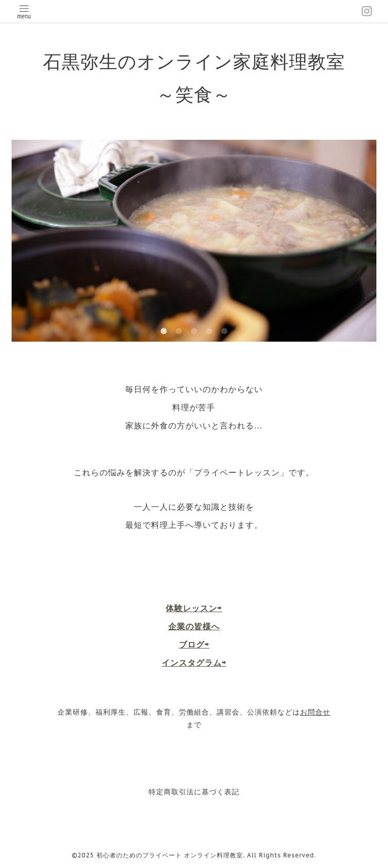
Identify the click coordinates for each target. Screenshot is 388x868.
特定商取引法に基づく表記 (194, 792)
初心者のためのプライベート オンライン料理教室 (170, 855)
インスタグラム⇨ (194, 663)
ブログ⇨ (194, 644)
